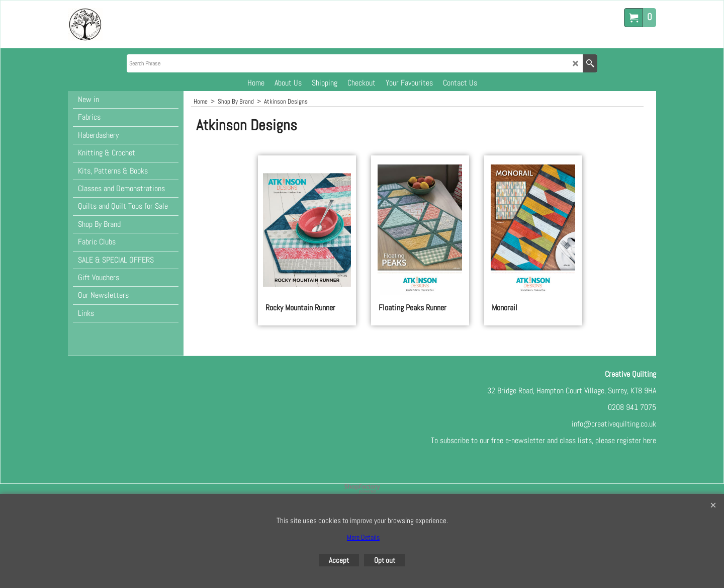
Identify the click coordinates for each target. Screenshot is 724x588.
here (650, 440)
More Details (363, 537)
